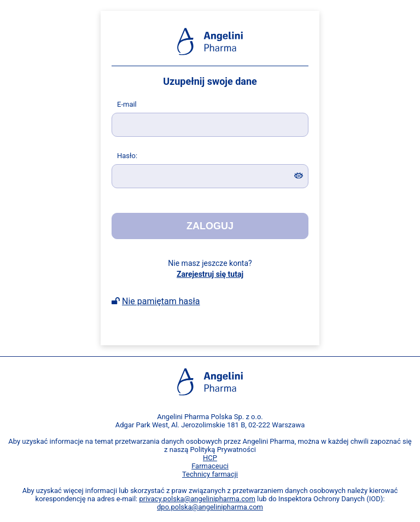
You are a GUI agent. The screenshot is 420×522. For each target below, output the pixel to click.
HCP (210, 458)
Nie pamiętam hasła (161, 301)
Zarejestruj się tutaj (210, 274)
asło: (127, 156)
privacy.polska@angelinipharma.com (197, 499)
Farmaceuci (210, 466)
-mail (127, 104)
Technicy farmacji (210, 474)
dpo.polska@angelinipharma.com (210, 507)
